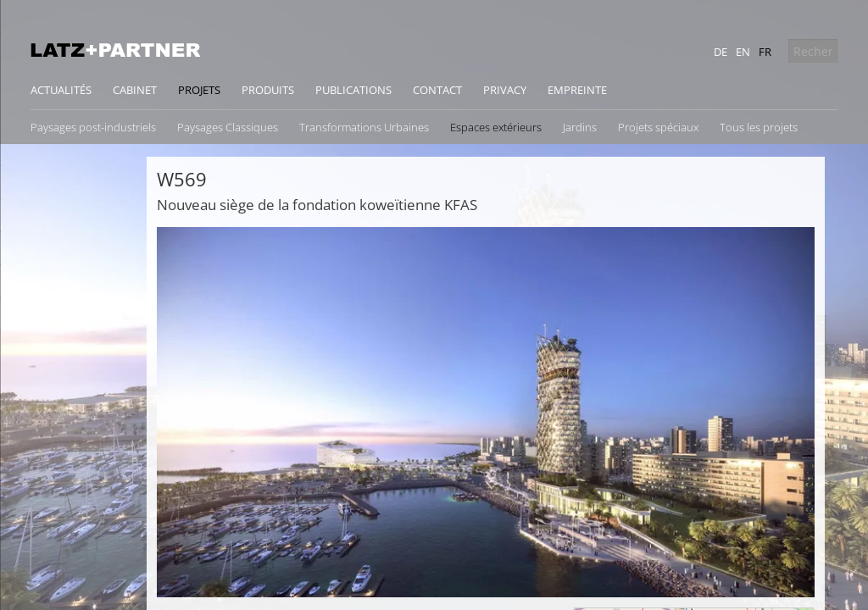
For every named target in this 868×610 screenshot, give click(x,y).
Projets (199, 90)
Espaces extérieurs (496, 127)
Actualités (61, 90)
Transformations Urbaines (364, 127)
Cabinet (135, 90)
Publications (353, 90)
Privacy (505, 90)
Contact (437, 90)
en (743, 52)
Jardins (580, 127)
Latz (115, 50)
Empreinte (577, 90)
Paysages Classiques (228, 127)
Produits (268, 90)
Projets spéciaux (658, 127)
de (721, 52)
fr (765, 52)
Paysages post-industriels (93, 127)
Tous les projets (759, 127)
